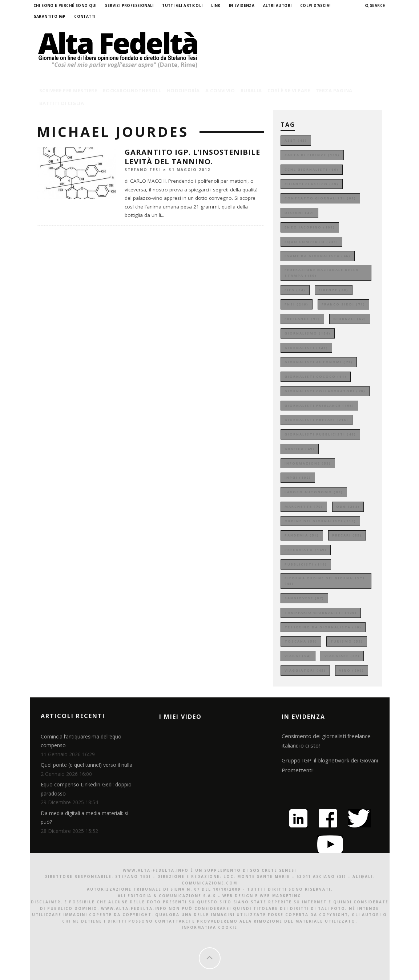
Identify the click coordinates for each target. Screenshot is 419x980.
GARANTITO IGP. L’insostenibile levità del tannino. (192, 157)
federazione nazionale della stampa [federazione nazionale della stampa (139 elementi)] (322, 273)
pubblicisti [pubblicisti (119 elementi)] (306, 564)
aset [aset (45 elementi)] (296, 140)
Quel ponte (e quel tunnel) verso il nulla (86, 765)
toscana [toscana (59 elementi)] (301, 641)
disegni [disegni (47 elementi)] (299, 213)
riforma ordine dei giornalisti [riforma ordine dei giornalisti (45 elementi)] (325, 581)
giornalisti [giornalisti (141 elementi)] (306, 348)
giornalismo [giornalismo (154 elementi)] (308, 333)
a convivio (220, 90)
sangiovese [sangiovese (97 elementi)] (304, 598)
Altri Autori (277, 5)
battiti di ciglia (62, 103)
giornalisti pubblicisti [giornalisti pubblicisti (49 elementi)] (320, 434)
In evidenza (242, 5)
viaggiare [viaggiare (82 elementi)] (342, 656)
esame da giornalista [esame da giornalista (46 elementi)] (318, 256)
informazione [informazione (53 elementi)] (308, 463)
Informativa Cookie (209, 927)
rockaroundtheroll (132, 90)
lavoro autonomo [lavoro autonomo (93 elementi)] (314, 492)
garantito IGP (50, 16)
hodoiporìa (183, 90)
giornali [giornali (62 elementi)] (350, 319)
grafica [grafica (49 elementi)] (300, 449)
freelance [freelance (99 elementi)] (302, 319)
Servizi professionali (129, 5)
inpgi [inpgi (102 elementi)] (298, 477)
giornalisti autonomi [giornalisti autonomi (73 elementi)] (319, 362)
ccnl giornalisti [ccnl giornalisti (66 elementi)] (312, 169)
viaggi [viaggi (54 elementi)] (298, 656)
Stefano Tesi (142, 169)
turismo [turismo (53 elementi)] (347, 641)
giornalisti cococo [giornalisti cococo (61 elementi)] (316, 376)
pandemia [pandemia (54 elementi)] (302, 535)
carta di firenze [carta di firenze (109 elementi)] (312, 155)
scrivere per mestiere (68, 90)
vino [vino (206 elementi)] (352, 670)
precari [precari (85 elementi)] (347, 535)
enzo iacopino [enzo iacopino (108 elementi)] (310, 227)
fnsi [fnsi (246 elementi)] (297, 304)
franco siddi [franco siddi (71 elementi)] (343, 304)
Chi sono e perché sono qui (65, 5)
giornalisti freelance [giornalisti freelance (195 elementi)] (319, 406)
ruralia (251, 90)
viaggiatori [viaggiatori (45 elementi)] (305, 670)
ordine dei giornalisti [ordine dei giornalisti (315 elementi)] (320, 521)
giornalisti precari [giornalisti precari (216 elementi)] (317, 420)
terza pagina (334, 90)
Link (216, 5)
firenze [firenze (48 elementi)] (334, 290)
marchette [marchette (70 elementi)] (304, 507)
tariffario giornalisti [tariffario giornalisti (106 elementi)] (321, 613)
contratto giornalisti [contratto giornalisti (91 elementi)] (320, 198)
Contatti (85, 16)
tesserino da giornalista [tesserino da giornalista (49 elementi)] (323, 627)
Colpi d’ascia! (315, 5)
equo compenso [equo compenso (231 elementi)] (311, 242)
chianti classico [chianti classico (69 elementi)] (312, 184)
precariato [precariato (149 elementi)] (306, 550)
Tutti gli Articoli (182, 5)
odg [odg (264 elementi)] (348, 507)
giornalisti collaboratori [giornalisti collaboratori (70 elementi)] (325, 391)
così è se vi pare (289, 90)
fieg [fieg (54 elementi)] (295, 290)
